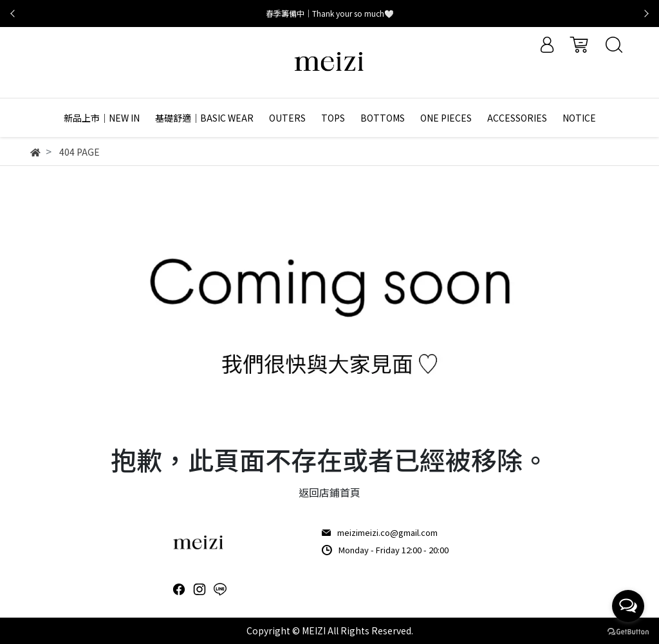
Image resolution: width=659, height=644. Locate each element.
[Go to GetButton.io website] (628, 631)
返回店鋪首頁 (329, 492)
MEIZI (314, 630)
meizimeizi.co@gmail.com (387, 532)
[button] (13, 14)
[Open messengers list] (628, 606)
